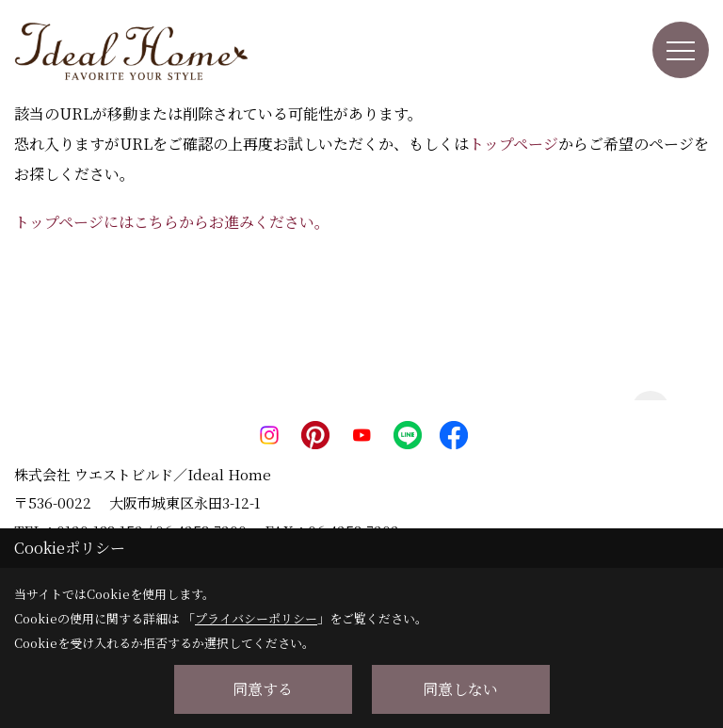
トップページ (514, 144)
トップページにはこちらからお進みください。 (172, 222)
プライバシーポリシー (256, 618)
